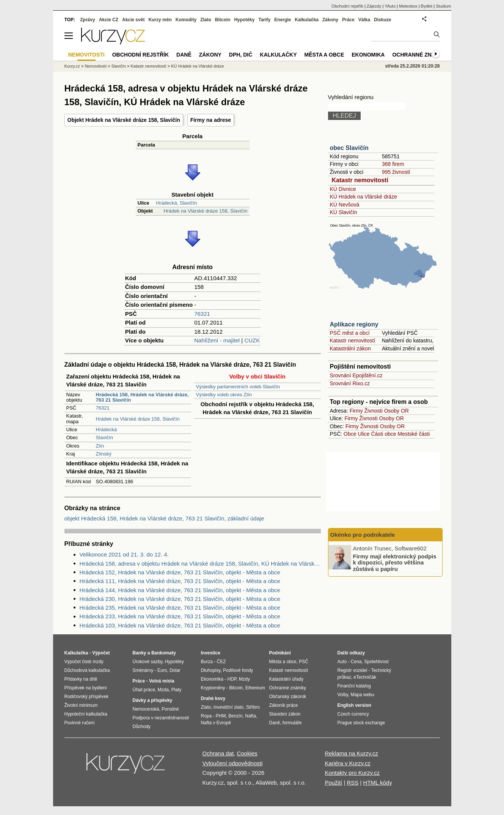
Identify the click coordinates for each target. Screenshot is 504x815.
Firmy (356, 411)
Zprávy (87, 20)
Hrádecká (107, 430)
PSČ (304, 662)
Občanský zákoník (288, 697)
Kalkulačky (278, 55)
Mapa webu (363, 695)
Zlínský (104, 454)
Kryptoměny (213, 688)
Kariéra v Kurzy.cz (348, 763)
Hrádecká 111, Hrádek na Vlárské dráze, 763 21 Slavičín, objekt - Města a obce (180, 581)
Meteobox (408, 6)
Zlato (206, 20)
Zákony (330, 20)
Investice (211, 653)
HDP (232, 679)
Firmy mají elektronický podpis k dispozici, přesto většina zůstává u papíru (395, 562)
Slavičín (105, 437)
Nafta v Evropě (216, 723)
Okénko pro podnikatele (363, 535)
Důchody (142, 727)
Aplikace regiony (354, 324)
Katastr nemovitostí (360, 180)
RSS (352, 783)
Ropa (206, 716)
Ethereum (255, 688)
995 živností (396, 172)
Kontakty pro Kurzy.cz (352, 773)
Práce (348, 20)
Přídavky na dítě (81, 679)
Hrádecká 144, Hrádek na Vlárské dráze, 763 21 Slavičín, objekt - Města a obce (180, 590)
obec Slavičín (349, 148)
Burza (207, 662)
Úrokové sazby (148, 662)
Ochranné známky (420, 55)
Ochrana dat (218, 753)
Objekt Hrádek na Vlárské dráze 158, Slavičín (124, 120)
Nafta (250, 716)
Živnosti (374, 411)
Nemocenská (146, 709)
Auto (342, 662)
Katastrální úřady (287, 679)
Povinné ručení (80, 723)
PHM (221, 716)
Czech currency (353, 714)
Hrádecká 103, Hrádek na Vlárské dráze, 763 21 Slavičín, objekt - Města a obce (180, 625)
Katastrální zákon (350, 348)
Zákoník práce (284, 705)
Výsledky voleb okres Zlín (224, 395)
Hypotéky (244, 20)
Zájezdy (374, 6)
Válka (364, 20)
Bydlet (427, 6)
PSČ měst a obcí (350, 333)
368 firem (393, 164)
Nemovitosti (95, 66)
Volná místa (162, 681)
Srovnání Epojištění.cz (356, 375)
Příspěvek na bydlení (86, 688)
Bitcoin (223, 20)
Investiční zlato (228, 707)
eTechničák (365, 677)
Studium (443, 6)
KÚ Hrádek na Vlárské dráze (363, 197)
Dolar (175, 670)
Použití (333, 783)
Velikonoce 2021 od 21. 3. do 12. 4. (124, 554)
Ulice (363, 434)
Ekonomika (368, 55)
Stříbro (253, 707)
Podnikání (280, 653)
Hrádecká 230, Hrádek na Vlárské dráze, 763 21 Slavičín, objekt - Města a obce (180, 599)
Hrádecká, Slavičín (176, 203)
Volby (343, 695)
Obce (350, 434)
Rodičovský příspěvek (87, 697)
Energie (283, 20)
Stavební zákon (285, 714)
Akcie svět (133, 20)
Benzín (235, 716)
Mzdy (244, 679)
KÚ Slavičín (344, 212)
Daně (184, 55)
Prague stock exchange (361, 723)
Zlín (100, 446)
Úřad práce (144, 690)
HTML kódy (378, 783)
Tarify (264, 20)
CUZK (252, 340)
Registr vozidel (352, 670)
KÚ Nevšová (345, 205)
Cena (356, 662)
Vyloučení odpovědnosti (233, 763)
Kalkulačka (307, 20)
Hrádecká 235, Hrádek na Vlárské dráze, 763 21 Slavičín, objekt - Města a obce (180, 608)
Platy (177, 690)
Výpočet (101, 653)
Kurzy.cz (72, 66)
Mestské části (414, 434)
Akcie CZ (109, 20)
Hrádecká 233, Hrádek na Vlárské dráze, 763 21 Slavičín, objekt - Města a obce (180, 616)
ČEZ (221, 662)
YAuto (390, 6)
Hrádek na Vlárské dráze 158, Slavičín (205, 211)
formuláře (292, 723)
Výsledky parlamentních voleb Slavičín (238, 387)
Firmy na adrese (211, 120)
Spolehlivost (376, 662)
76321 (202, 314)
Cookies (247, 753)
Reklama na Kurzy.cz (351, 753)
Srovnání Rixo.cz (350, 383)
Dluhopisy (211, 670)
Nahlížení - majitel (217, 340)
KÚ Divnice (343, 189)
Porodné (170, 709)
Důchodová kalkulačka (87, 670)
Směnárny (143, 670)
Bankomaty (164, 653)
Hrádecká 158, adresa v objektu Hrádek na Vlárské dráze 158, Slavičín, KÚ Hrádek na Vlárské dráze (200, 564)
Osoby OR (396, 411)
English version (354, 705)
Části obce (383, 434)
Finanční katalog (354, 686)
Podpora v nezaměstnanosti (161, 718)
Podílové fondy (238, 670)
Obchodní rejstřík (347, 6)
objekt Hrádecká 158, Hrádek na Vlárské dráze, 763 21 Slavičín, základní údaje (164, 518)
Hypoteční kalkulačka (86, 714)
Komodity (186, 20)
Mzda (163, 690)
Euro (162, 670)
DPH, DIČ (241, 55)
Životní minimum (81, 705)
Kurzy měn (160, 20)
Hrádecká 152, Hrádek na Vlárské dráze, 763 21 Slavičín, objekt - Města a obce (180, 572)
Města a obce (324, 55)
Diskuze (382, 20)
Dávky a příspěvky (153, 700)
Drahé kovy (213, 698)
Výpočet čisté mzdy (84, 662)
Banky (140, 653)
